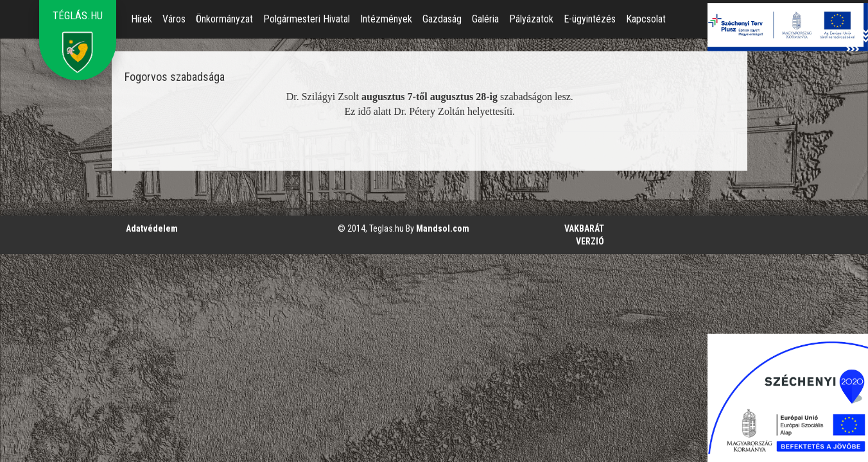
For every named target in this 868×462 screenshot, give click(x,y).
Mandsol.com (443, 228)
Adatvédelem (152, 228)
